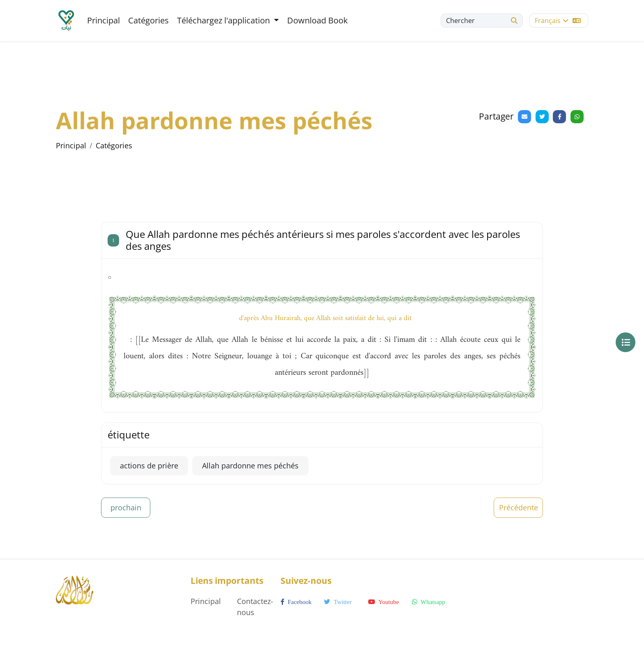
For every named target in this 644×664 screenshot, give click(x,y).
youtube (383, 602)
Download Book (317, 20)
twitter (338, 602)
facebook (296, 602)
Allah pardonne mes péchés (250, 466)
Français (558, 21)
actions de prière (149, 466)
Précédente (519, 507)
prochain (126, 507)
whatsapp (429, 602)
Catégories (148, 20)
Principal (103, 20)
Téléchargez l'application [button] (224, 20)
